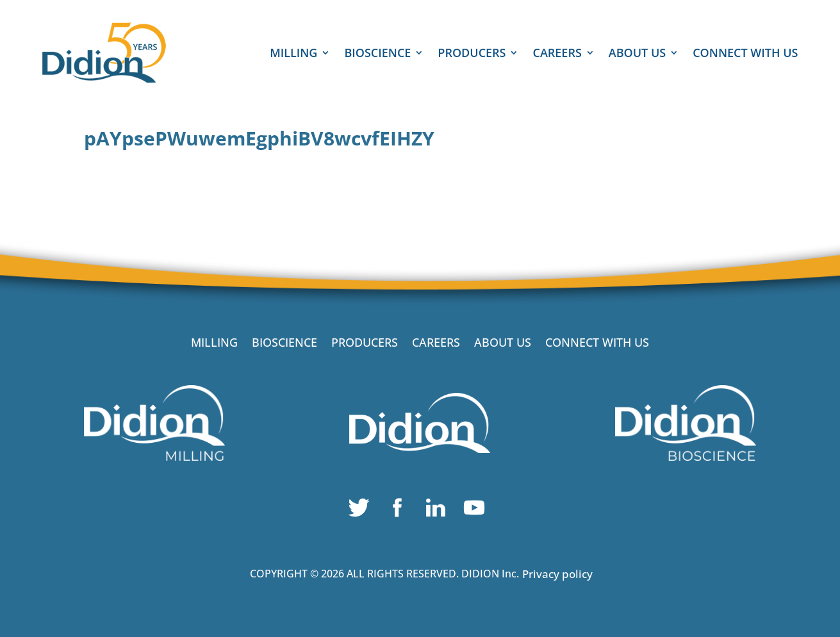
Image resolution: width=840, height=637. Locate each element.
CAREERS (557, 54)
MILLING (293, 54)
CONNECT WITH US (745, 54)
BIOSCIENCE (377, 54)
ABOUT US (637, 54)
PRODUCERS (472, 54)
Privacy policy (557, 574)
